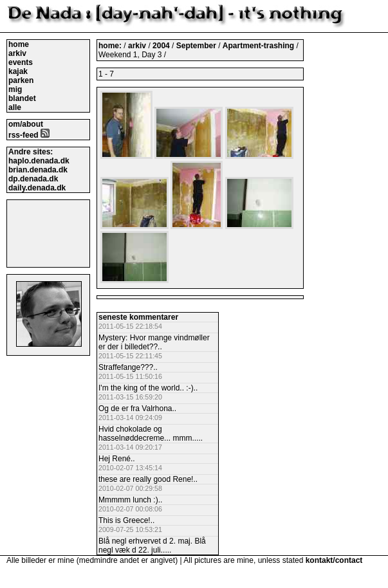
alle (15, 107)
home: (111, 46)
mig (15, 89)
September (197, 46)
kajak (18, 71)
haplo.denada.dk (39, 161)
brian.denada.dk (38, 170)
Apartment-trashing (260, 46)
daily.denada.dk (37, 188)
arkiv (17, 53)
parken (21, 80)
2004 (161, 46)
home (19, 44)
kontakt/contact (334, 560)
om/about (26, 124)
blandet (22, 98)
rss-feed (29, 135)
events (21, 62)
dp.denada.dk (33, 179)
